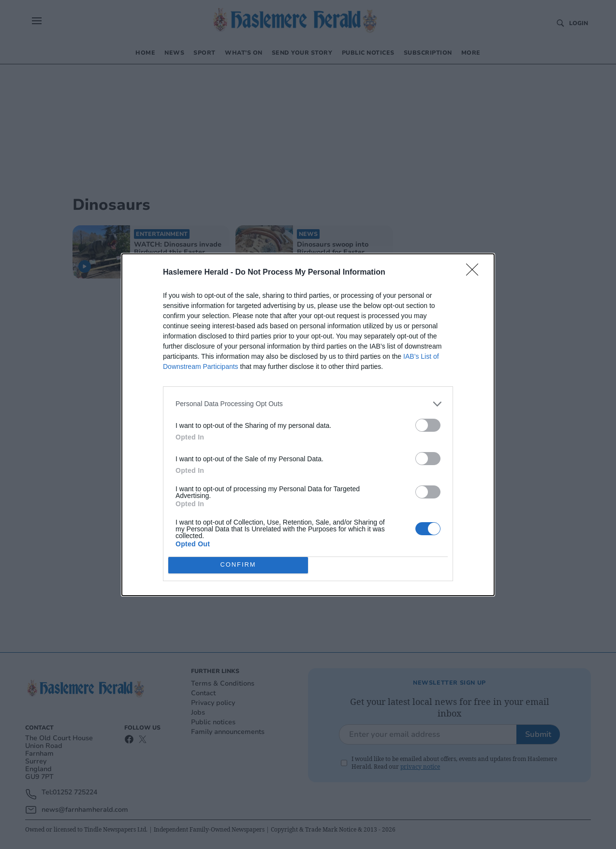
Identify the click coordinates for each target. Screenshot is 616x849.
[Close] (475, 273)
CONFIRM (238, 565)
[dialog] (308, 425)
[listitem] (308, 404)
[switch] (428, 425)
